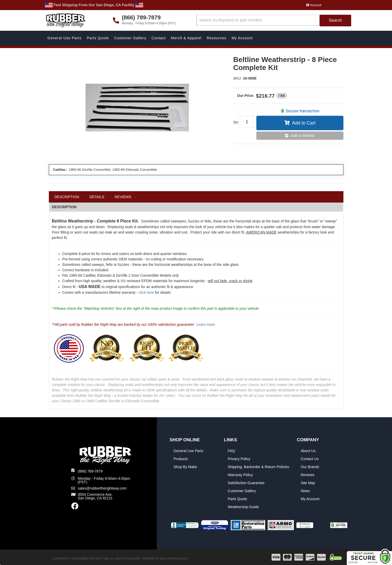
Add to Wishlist (303, 136)
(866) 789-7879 (90, 471)
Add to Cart (304, 123)
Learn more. (206, 324)
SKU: (238, 78)
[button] (274, 21)
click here (146, 292)
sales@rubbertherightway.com (102, 488)
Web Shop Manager (174, 559)
